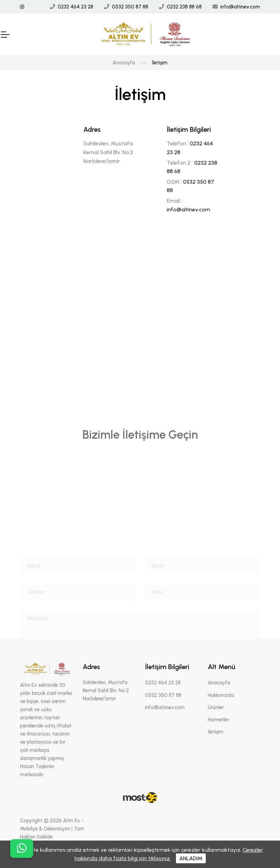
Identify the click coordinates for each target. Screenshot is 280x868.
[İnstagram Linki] (22, 7)
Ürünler (216, 707)
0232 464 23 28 (75, 7)
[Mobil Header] (5, 35)
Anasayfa (124, 63)
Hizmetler (218, 720)
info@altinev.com (240, 7)
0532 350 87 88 (130, 7)
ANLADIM (191, 858)
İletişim (216, 732)
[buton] (22, 849)
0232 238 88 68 (184, 7)
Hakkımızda (221, 695)
